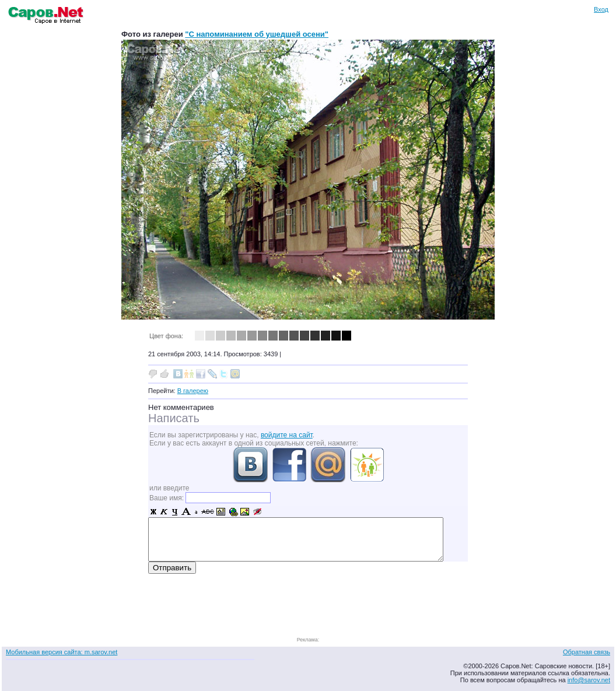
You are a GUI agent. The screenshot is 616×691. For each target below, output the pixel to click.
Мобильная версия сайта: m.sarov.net (62, 652)
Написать (174, 418)
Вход (601, 9)
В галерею (193, 391)
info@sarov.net (589, 680)
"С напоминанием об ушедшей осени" (257, 34)
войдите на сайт (287, 435)
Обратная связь (587, 652)
